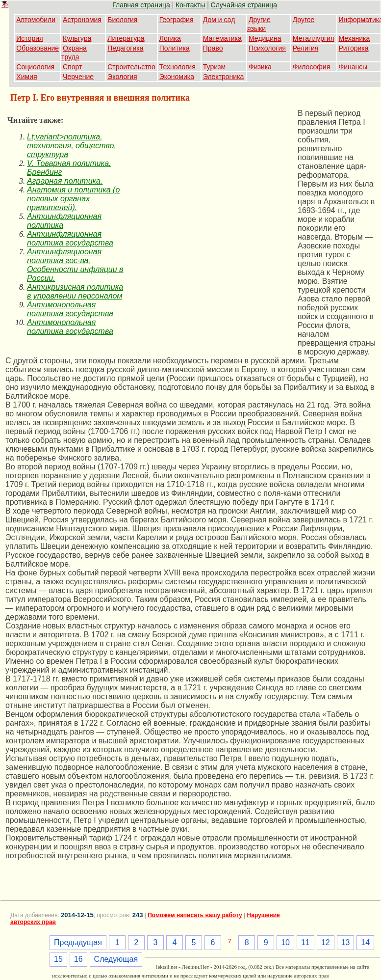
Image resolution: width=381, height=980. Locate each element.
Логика (170, 38)
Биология (122, 20)
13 (346, 942)
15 (58, 959)
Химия (26, 77)
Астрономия (82, 20)
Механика (355, 38)
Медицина (265, 38)
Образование (38, 48)
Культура (77, 38)
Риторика (354, 48)
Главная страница (141, 5)
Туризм (214, 67)
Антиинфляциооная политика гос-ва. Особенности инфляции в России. (75, 265)
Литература (126, 38)
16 (78, 959)
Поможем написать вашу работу (195, 915)
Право (213, 48)
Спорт (72, 67)
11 (305, 942)
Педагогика (125, 48)
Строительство (131, 67)
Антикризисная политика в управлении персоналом (75, 291)
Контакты (190, 5)
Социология (35, 67)
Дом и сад (219, 20)
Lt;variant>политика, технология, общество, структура (72, 146)
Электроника (224, 77)
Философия (311, 67)
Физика (260, 67)
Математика (222, 38)
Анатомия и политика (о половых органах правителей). (73, 199)
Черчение (78, 77)
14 (365, 942)
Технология (178, 67)
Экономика (177, 77)
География (177, 20)
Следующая (116, 959)
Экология (122, 77)
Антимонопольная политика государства (70, 309)
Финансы (353, 67)
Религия (306, 48)
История (29, 38)
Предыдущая (78, 942)
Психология (267, 48)
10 (285, 942)
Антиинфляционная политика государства (70, 238)
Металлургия (314, 38)
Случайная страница (244, 5)
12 (326, 942)
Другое (304, 20)
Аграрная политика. (65, 181)
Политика (175, 48)
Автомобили (36, 20)
